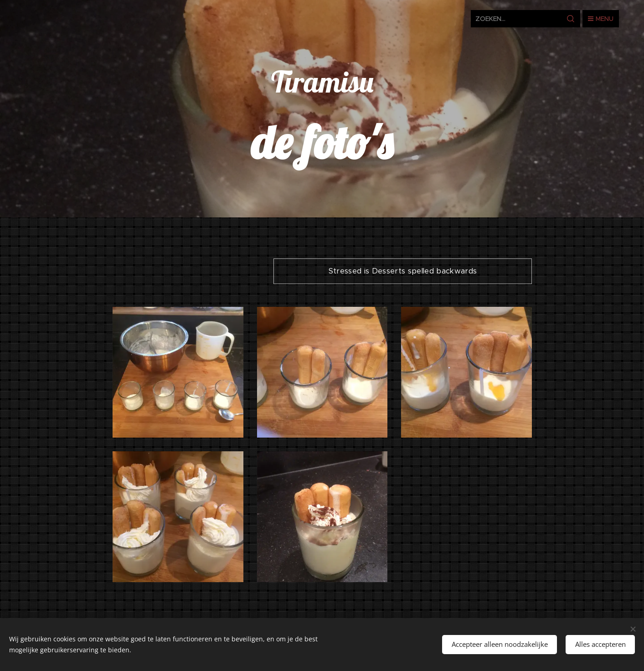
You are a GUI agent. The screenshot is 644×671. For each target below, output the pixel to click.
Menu (601, 19)
